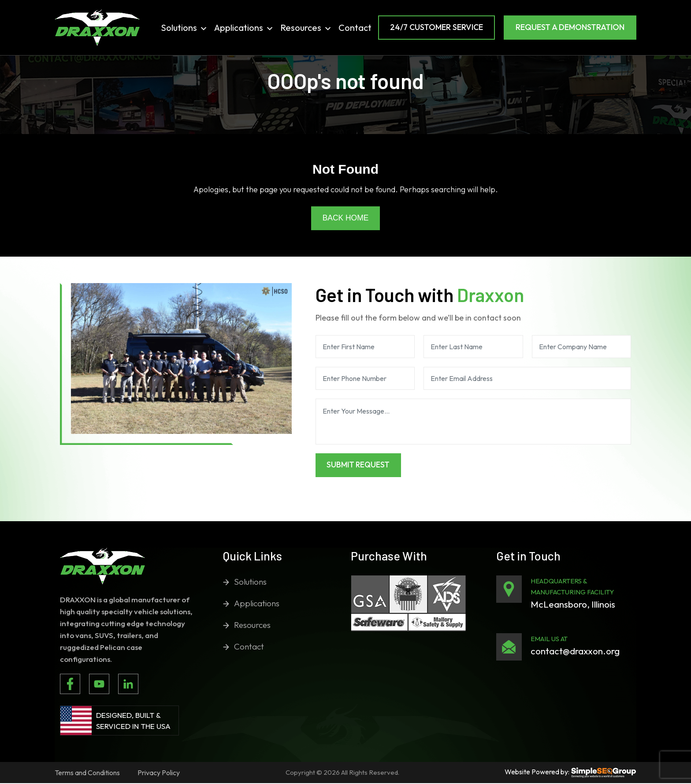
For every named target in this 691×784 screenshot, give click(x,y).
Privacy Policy (159, 773)
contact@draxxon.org (575, 652)
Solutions (184, 28)
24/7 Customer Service (437, 27)
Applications (244, 28)
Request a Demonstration (570, 27)
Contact (355, 28)
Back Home (345, 218)
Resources (306, 28)
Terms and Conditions (87, 773)
